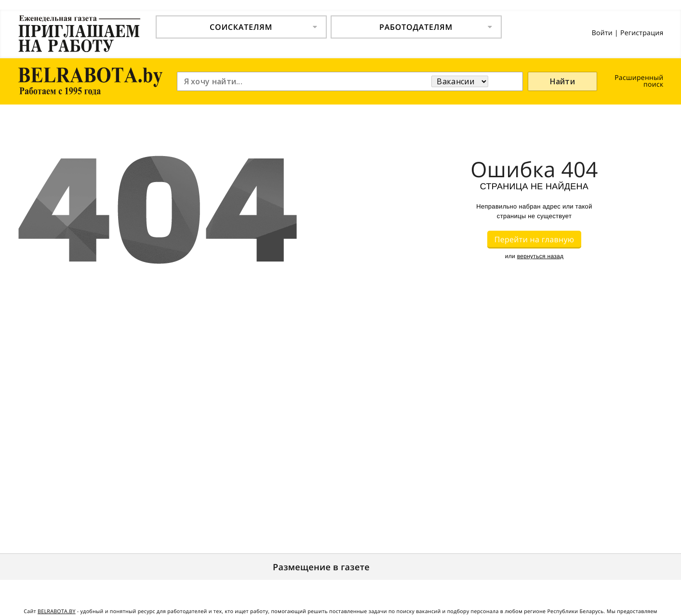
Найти (563, 81)
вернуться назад (541, 256)
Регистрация (642, 33)
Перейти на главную (534, 239)
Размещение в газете (321, 567)
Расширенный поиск (639, 81)
